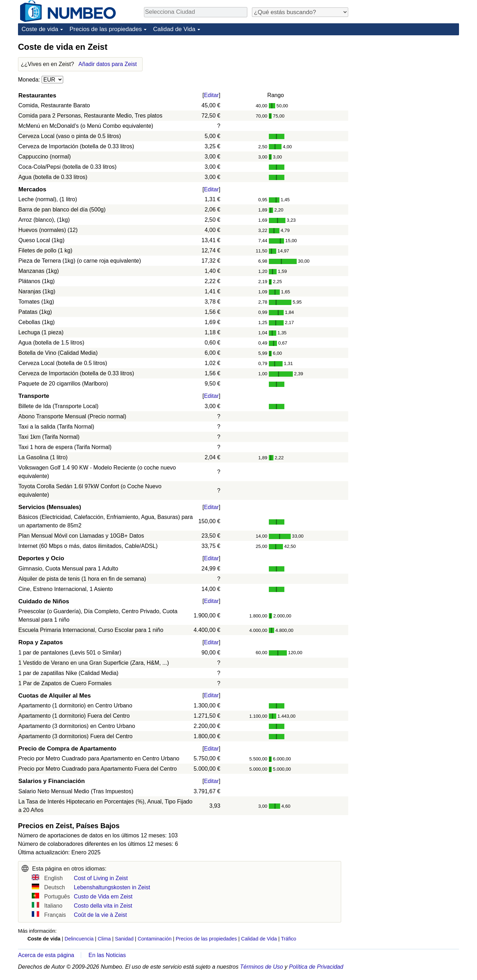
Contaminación (155, 939)
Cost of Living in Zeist (101, 878)
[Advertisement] (406, 85)
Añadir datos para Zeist (107, 64)
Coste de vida (40, 29)
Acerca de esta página (46, 955)
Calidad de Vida (174, 29)
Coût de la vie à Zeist (100, 915)
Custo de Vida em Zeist (103, 897)
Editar (211, 95)
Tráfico (288, 939)
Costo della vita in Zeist (103, 906)
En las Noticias (107, 955)
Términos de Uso (261, 967)
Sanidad (124, 939)
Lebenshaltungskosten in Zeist (112, 887)
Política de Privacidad (316, 967)
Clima (104, 939)
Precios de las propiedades (106, 29)
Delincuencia (79, 939)
